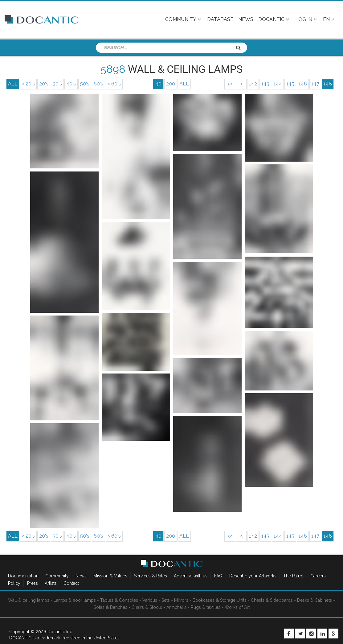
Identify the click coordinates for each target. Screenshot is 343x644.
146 (303, 84)
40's (71, 84)
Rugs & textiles (206, 607)
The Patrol (293, 576)
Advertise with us (191, 576)
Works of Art (237, 607)
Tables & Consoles (119, 600)
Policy (14, 583)
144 (278, 84)
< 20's (28, 84)
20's (44, 84)
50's (85, 84)
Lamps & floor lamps (75, 600)
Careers (318, 576)
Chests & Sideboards (272, 600)
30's (57, 84)
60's (98, 84)
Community (57, 576)
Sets (166, 600)
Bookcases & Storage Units (220, 600)
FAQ (218, 576)
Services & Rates (151, 576)
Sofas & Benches (110, 607)
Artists (51, 583)
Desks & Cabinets (314, 600)
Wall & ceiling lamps (29, 600)
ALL (184, 84)
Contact (71, 583)
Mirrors (181, 600)
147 (315, 84)
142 (253, 84)
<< (230, 84)
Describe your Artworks (253, 576)
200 (171, 84)
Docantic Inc (60, 632)
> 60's (114, 84)
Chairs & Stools (147, 607)
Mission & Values (110, 576)
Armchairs (176, 607)
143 (265, 84)
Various (150, 600)
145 (290, 84)
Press (33, 583)
